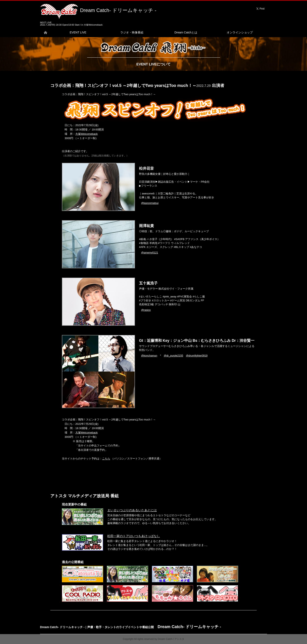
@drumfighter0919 (197, 356)
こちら (106, 459)
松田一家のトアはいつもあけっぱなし (134, 536)
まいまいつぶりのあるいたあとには (132, 510)
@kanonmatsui (150, 203)
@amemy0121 (150, 253)
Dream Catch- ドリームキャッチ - (118, 10)
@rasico (146, 310)
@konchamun (149, 356)
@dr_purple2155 (174, 356)
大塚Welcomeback (86, 134)
